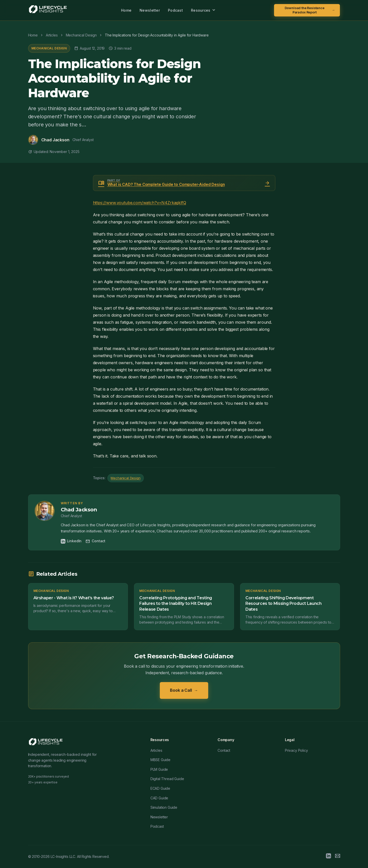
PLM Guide (159, 769)
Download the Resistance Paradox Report (310, 10)
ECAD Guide (160, 788)
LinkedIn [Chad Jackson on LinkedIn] (71, 541)
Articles (156, 750)
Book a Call (184, 690)
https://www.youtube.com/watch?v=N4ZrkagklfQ (140, 203)
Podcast (175, 10)
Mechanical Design (49, 48)
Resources (204, 10)
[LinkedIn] (328, 857)
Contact (95, 541)
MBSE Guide (160, 760)
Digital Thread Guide (167, 779)
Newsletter (150, 10)
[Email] (338, 857)
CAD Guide (159, 798)
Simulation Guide (164, 807)
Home (126, 10)
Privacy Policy (296, 750)
